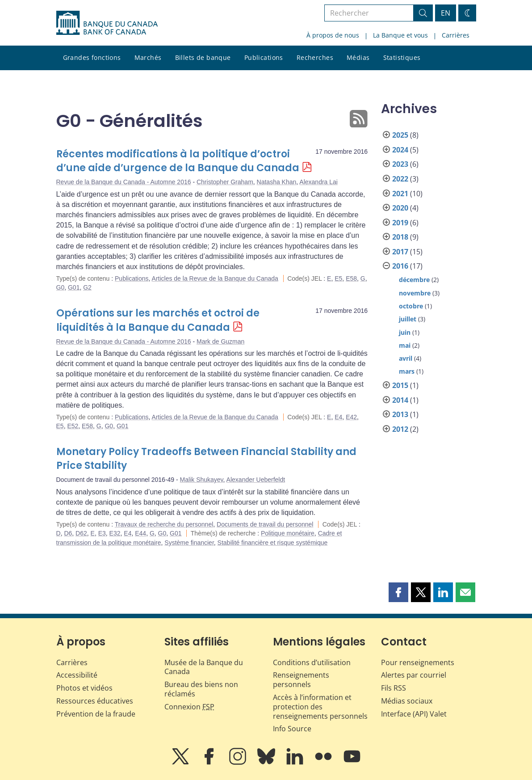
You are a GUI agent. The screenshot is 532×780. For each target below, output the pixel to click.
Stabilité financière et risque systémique (273, 543)
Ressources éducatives (95, 701)
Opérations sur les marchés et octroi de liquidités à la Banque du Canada (158, 320)
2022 (400, 179)
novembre (415, 293)
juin (405, 332)
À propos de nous (333, 35)
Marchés (148, 57)
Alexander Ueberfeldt (256, 480)
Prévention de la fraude (96, 714)
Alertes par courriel (414, 675)
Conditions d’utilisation (312, 662)
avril (406, 358)
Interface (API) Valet (414, 714)
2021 (400, 194)
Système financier (189, 543)
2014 (400, 400)
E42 (351, 417)
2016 (400, 266)
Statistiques (402, 57)
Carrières (456, 35)
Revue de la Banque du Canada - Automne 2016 (124, 182)
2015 (400, 385)
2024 (400, 150)
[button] (398, 592)
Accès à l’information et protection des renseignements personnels (320, 707)
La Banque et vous (400, 35)
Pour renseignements (418, 662)
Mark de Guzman (220, 342)
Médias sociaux (407, 701)
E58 (351, 278)
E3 (102, 533)
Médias (358, 57)
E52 (73, 426)
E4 (338, 417)
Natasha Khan (277, 182)
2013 (400, 414)
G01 (74, 287)
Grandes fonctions (92, 57)
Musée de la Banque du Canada (204, 667)
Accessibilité (77, 675)
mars (407, 371)
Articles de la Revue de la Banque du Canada (215, 278)
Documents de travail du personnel (265, 524)
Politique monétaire (288, 533)
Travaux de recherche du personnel (164, 524)
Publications (264, 57)
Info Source (292, 729)
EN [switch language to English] (446, 13)
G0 (61, 287)
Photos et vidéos (84, 688)
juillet (408, 319)
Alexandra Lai (318, 182)
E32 (115, 533)
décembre (414, 280)
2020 (400, 208)
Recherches (315, 57)
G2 (87, 287)
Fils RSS (394, 688)
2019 (400, 223)
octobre (411, 306)
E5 (338, 278)
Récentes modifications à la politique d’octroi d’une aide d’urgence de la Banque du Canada (178, 161)
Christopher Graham (225, 182)
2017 (400, 252)
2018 (400, 237)
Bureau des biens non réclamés (201, 689)
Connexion (189, 707)
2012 (400, 429)
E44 (140, 533)
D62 (81, 533)
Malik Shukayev (202, 480)
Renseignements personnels (301, 680)
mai (405, 345)
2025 (400, 135)
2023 (400, 164)
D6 (68, 533)
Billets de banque (203, 57)
